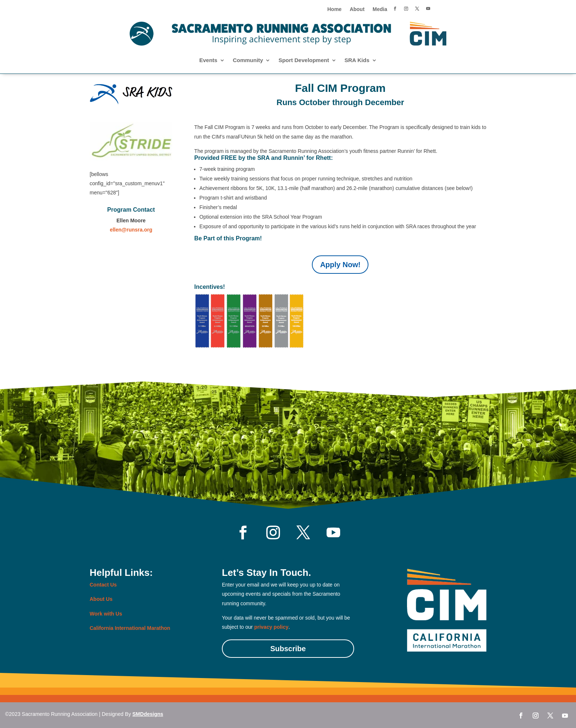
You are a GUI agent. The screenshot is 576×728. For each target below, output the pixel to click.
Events (208, 60)
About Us (101, 599)
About (357, 9)
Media (380, 9)
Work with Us (106, 614)
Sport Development (304, 60)
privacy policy (271, 627)
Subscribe (288, 649)
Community (248, 60)
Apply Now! (340, 265)
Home (334, 9)
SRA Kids (357, 60)
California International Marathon (130, 628)
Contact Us (103, 585)
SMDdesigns (148, 714)
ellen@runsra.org (131, 230)
